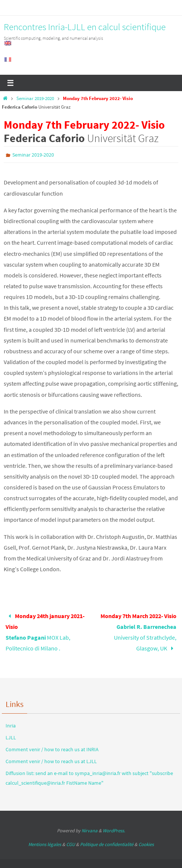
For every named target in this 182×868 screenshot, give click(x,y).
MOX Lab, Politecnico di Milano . (45, 632)
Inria (11, 726)
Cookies (146, 844)
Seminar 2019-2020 (35, 98)
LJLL (11, 737)
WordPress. (114, 831)
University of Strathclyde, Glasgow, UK (138, 632)
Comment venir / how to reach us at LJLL (51, 761)
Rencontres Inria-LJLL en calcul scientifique (85, 27)
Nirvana (90, 831)
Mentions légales (45, 844)
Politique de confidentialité (107, 844)
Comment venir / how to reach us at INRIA (52, 749)
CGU (71, 844)
